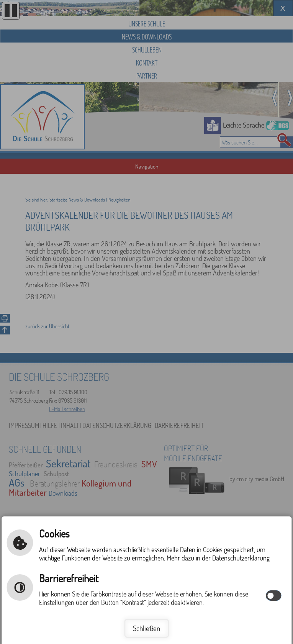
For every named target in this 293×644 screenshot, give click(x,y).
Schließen (146, 628)
